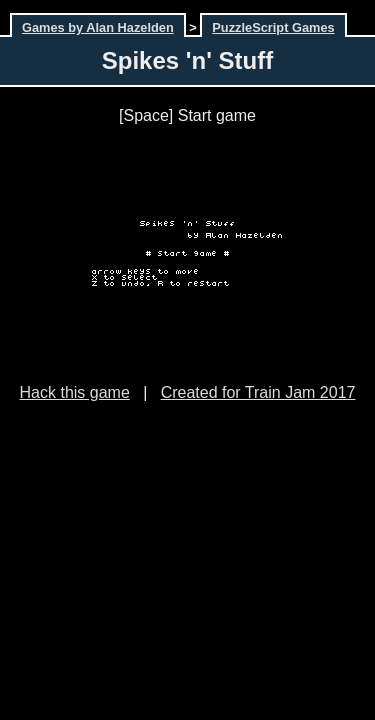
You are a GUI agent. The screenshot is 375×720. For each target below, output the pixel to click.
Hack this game (75, 392)
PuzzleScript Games (273, 27)
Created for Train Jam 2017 (258, 392)
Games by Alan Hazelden (98, 27)
